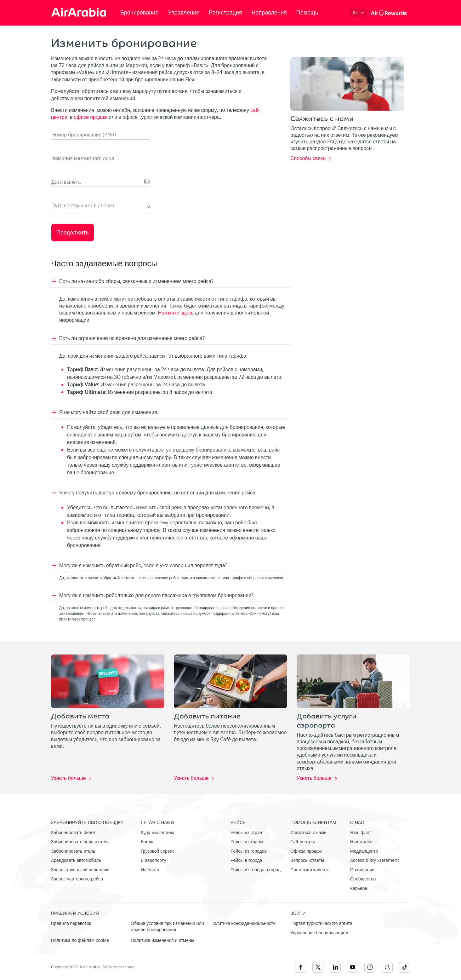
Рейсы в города (246, 860)
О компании (362, 870)
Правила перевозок (71, 923)
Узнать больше (68, 779)
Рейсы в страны (247, 842)
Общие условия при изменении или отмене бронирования (167, 927)
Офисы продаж (306, 851)
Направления (269, 13)
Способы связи (308, 159)
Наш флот (361, 833)
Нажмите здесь (176, 313)
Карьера (359, 888)
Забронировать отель (73, 851)
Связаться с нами (308, 833)
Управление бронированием (319, 933)
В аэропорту (153, 860)
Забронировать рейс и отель (80, 842)
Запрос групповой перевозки (80, 870)
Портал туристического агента (321, 923)
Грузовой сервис (158, 851)
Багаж (147, 842)
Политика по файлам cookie (80, 940)
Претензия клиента (310, 870)
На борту (150, 870)
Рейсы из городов (249, 851)
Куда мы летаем (157, 833)
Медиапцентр (364, 851)
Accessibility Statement (375, 860)
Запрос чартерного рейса (77, 879)
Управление (184, 13)
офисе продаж (91, 117)
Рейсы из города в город (256, 870)
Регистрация (225, 13)
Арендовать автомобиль (76, 860)
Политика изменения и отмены (162, 940)
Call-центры (303, 842)
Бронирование (139, 13)
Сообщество (363, 879)
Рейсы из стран (246, 833)
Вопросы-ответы (307, 860)
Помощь (307, 13)
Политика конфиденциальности (243, 923)
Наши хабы (362, 842)
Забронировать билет (73, 833)
